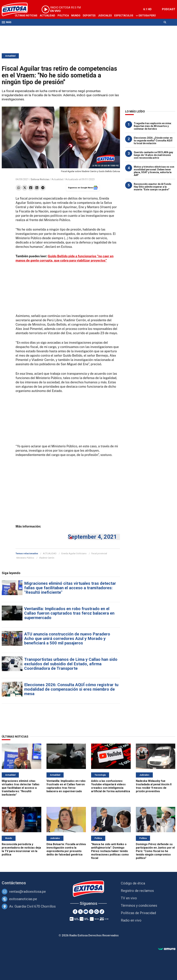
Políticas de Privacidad (138, 913)
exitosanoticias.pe (23, 899)
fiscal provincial (99, 553)
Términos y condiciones (139, 906)
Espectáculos (124, 16)
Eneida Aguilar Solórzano (74, 553)
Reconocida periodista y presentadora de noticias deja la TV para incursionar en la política (21, 849)
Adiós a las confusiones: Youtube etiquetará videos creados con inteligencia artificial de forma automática (111, 786)
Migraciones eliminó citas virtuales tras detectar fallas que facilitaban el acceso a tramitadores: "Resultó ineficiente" (70, 588)
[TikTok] (102, 912)
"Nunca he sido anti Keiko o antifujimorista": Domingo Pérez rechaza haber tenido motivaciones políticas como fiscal (110, 851)
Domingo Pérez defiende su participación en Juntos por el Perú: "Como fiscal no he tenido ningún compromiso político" (155, 851)
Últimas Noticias (26, 16)
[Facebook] (75, 912)
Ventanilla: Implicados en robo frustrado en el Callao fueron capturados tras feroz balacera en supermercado (69, 613)
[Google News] (97, 912)
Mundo (76, 16)
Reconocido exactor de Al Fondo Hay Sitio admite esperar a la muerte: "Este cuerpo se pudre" (153, 187)
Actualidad (47, 16)
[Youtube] (86, 912)
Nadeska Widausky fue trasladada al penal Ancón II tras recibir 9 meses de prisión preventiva (154, 786)
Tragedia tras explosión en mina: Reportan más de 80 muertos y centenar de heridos (153, 126)
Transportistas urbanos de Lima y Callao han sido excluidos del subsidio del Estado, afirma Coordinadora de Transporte (71, 664)
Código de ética (133, 883)
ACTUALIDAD (50, 553)
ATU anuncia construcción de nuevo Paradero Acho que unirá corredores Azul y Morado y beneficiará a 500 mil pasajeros (67, 639)
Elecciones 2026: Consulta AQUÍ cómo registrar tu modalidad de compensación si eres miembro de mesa (71, 689)
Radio (35, 29)
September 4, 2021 (92, 537)
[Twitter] (80, 912)
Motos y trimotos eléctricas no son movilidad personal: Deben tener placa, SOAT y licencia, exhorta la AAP (154, 171)
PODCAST (169, 9)
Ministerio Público (25, 558)
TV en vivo (129, 898)
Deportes (89, 16)
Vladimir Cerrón (47, 558)
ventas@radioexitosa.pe (27, 892)
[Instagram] (91, 912)
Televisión (22, 29)
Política (63, 16)
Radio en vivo (131, 920)
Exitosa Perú (147, 16)
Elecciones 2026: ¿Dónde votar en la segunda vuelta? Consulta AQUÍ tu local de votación (153, 141)
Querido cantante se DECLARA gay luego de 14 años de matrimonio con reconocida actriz (153, 155)
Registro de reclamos (137, 891)
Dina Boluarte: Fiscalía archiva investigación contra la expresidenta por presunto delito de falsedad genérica (66, 849)
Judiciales (105, 16)
